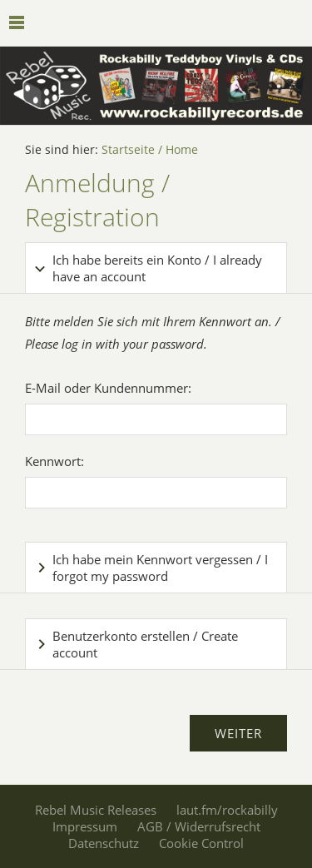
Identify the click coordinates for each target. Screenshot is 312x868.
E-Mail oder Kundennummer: (108, 388)
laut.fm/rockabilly (227, 810)
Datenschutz (104, 843)
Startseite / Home (150, 150)
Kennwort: (54, 461)
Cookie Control (201, 843)
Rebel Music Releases (96, 810)
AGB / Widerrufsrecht (199, 826)
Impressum (85, 826)
